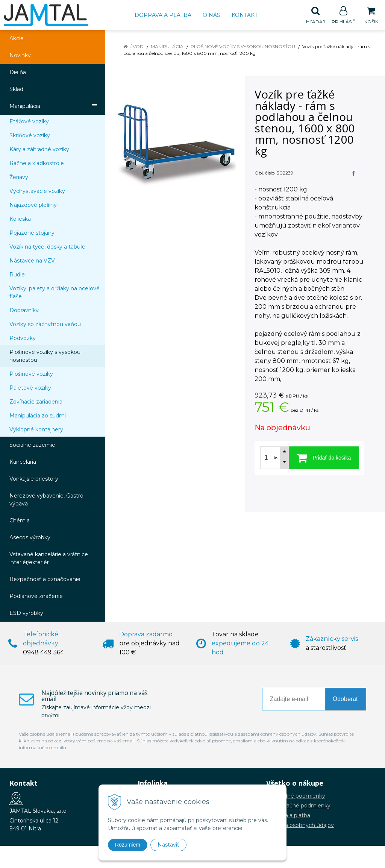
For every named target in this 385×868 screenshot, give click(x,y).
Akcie (17, 39)
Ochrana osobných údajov (300, 826)
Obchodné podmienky (296, 796)
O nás (211, 15)
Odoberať (346, 699)
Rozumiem (128, 845)
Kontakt (245, 15)
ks (276, 458)
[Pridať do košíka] (324, 458)
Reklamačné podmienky (298, 806)
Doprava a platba (163, 15)
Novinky (20, 56)
